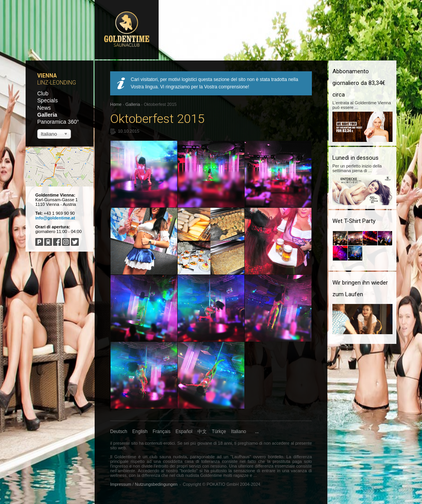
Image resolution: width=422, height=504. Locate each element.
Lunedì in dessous (355, 158)
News (44, 108)
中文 (202, 432)
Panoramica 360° (58, 122)
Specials (48, 100)
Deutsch (119, 432)
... (257, 432)
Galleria (47, 115)
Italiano (239, 432)
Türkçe (219, 432)
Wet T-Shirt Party (354, 221)
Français (162, 432)
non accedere (277, 443)
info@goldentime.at (55, 218)
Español (184, 432)
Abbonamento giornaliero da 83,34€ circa (359, 83)
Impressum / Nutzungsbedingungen (144, 484)
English (140, 432)
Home (116, 104)
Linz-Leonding (57, 83)
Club (43, 93)
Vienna (47, 76)
